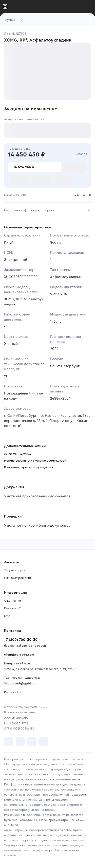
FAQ (7, 616)
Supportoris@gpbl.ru (19, 683)
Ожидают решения (18, 578)
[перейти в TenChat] (44, 742)
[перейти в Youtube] (32, 742)
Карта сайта (13, 692)
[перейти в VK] (9, 742)
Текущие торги (15, 570)
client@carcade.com (19, 655)
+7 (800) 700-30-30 (21, 640)
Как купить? (12, 608)
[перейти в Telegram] (20, 742)
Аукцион (11, 20)
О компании (13, 601)
